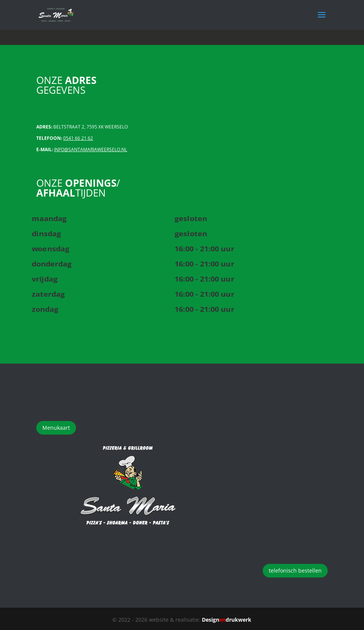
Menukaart (56, 428)
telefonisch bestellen (295, 570)
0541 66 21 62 (78, 138)
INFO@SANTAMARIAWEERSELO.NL (91, 149)
